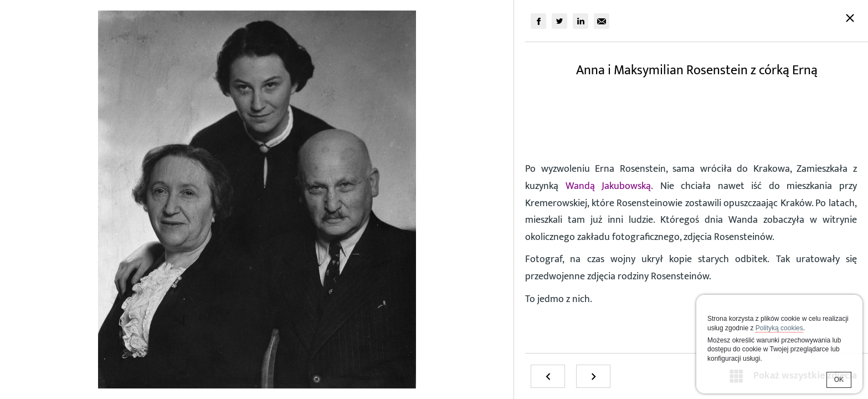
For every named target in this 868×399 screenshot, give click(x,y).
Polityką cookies (779, 328)
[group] (538, 21)
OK (839, 380)
